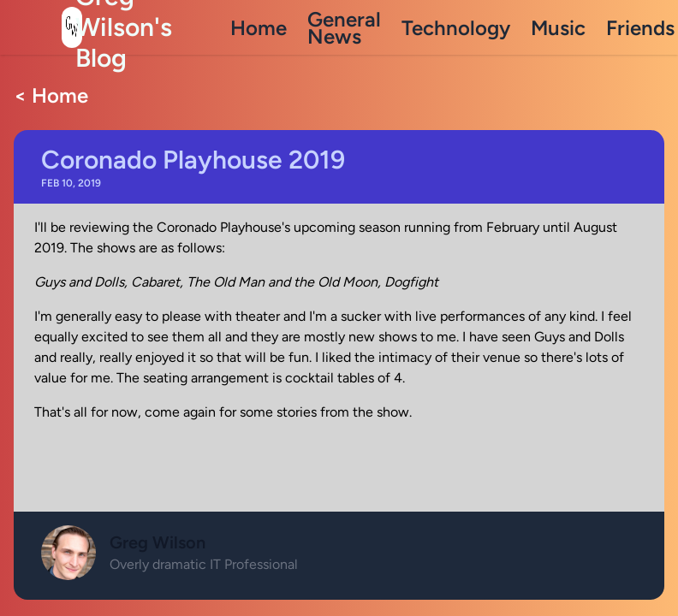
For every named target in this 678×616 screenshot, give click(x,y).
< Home (51, 95)
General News (344, 27)
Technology (456, 27)
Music (558, 27)
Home (259, 27)
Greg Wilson (158, 542)
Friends (640, 27)
